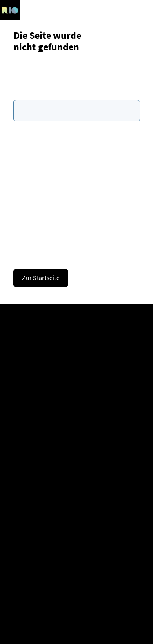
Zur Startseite (41, 278)
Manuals (77, 502)
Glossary (77, 527)
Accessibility (76, 613)
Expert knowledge (77, 514)
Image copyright (77, 626)
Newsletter (77, 429)
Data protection (77, 587)
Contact (77, 416)
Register (76, 330)
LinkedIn (76, 455)
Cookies (77, 600)
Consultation (76, 403)
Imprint (76, 574)
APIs (76, 541)
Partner (77, 369)
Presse (77, 442)
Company (77, 343)
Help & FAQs (76, 489)
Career (76, 356)
